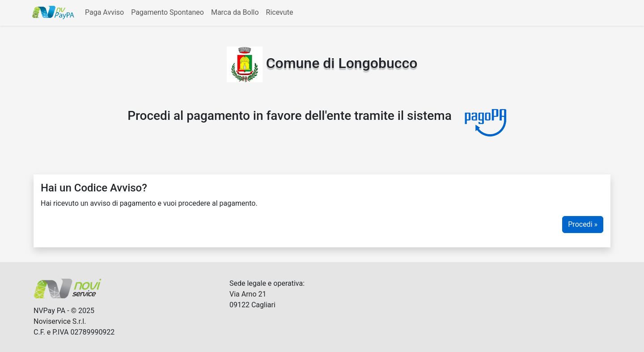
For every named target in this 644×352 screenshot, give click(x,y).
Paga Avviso (104, 12)
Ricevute (280, 12)
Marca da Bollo (235, 12)
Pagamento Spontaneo (167, 12)
